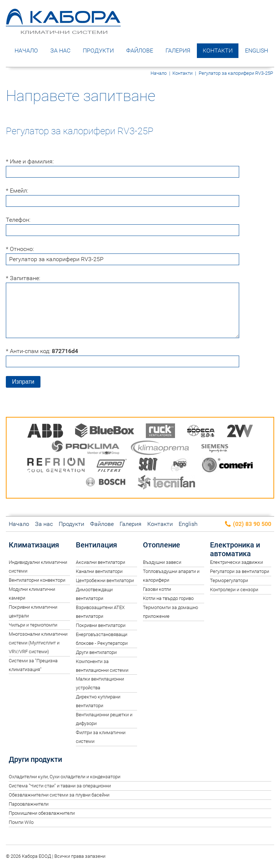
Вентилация (96, 545)
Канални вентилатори (99, 571)
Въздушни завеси (162, 562)
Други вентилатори (96, 652)
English (256, 51)
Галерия (178, 51)
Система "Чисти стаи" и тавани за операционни (60, 786)
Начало (26, 51)
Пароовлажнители (29, 804)
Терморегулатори (229, 580)
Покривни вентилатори (101, 625)
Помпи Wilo (21, 822)
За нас (60, 51)
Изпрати (23, 382)
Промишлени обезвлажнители (42, 813)
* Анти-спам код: (42, 351)
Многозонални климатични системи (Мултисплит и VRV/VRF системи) (38, 643)
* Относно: (20, 249)
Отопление (162, 545)
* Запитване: (23, 278)
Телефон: (18, 220)
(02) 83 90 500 (248, 524)
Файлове (140, 51)
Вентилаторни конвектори (37, 580)
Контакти (218, 51)
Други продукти (35, 759)
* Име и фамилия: (30, 161)
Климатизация (34, 545)
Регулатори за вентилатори (240, 571)
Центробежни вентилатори (105, 580)
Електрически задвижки (236, 562)
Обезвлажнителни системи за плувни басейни (59, 795)
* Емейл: (17, 191)
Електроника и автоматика (235, 549)
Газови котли (157, 589)
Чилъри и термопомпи (33, 625)
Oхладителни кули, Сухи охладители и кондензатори (65, 777)
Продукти (98, 51)
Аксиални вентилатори (100, 562)
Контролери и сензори (234, 590)
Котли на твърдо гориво (168, 598)
